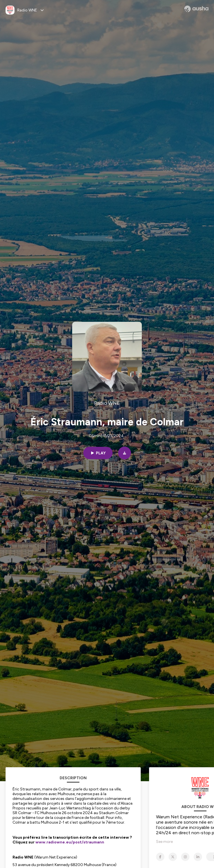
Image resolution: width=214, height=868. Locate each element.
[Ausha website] (196, 9)
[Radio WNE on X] (173, 857)
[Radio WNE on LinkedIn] (198, 857)
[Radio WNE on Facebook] (160, 857)
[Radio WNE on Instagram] (185, 857)
